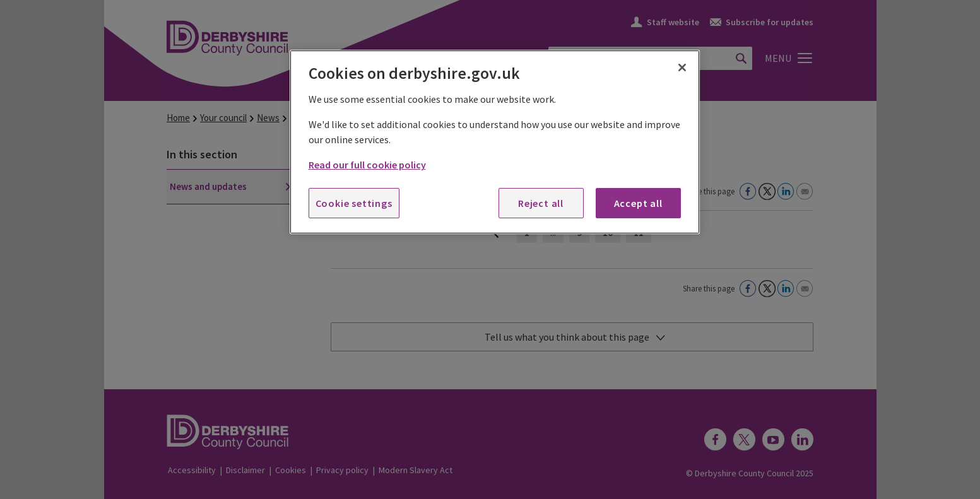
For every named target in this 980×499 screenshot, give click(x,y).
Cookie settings (354, 203)
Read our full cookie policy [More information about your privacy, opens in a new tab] (367, 165)
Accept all (638, 203)
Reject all (541, 203)
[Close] (682, 68)
